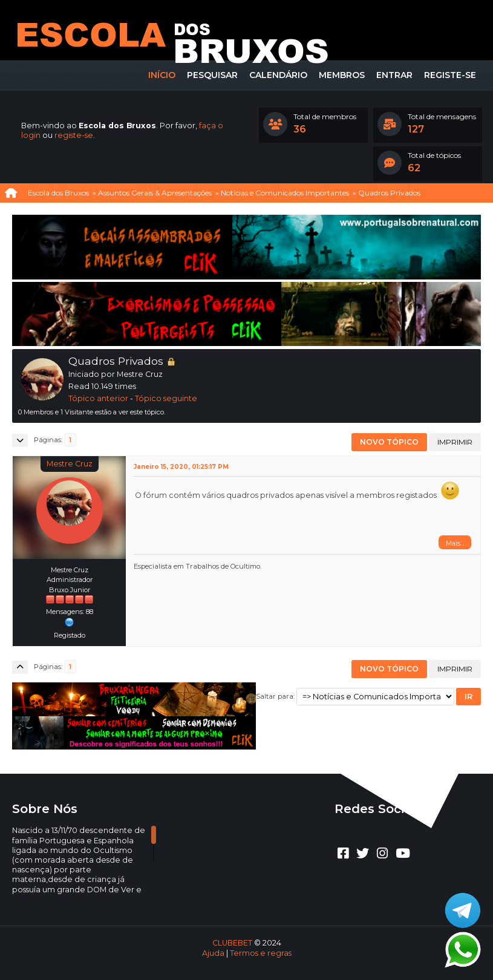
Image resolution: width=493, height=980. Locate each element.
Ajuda (213, 953)
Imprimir (455, 442)
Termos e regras (261, 953)
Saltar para (275, 696)
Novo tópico (389, 442)
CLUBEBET (232, 943)
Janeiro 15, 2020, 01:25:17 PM (181, 467)
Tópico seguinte (166, 398)
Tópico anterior (98, 398)
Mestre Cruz (70, 464)
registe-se (74, 135)
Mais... (455, 543)
